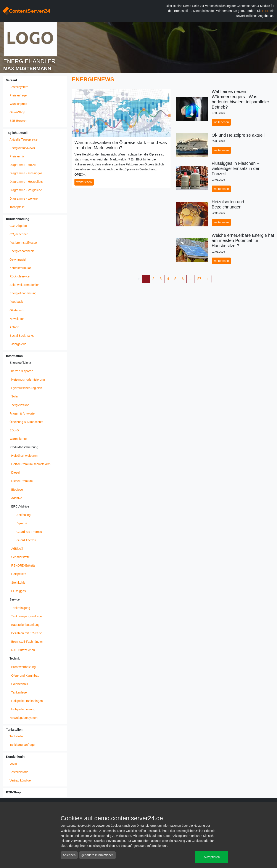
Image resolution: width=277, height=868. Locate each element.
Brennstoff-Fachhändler (27, 642)
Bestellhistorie (19, 772)
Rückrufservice (20, 276)
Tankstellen (14, 730)
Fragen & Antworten (23, 413)
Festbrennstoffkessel (23, 243)
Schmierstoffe (20, 557)
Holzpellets (19, 574)
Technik (15, 658)
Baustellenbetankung (25, 625)
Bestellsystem (19, 87)
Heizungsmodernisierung (28, 380)
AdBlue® (17, 549)
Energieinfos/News (22, 148)
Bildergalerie (18, 344)
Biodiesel (17, 490)
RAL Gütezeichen (23, 650)
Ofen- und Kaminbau (25, 676)
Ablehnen (69, 855)
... (191, 279)
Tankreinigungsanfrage (27, 616)
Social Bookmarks (22, 336)
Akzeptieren (212, 857)
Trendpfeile (17, 207)
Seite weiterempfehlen (25, 285)
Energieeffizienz (20, 363)
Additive (17, 498)
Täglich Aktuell (17, 133)
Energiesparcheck (22, 251)
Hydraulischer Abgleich (27, 388)
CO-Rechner (19, 234)
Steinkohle (18, 583)
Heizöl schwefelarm (24, 456)
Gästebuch (17, 310)
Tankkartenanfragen (23, 745)
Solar (15, 396)
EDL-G (14, 430)
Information (14, 356)
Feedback (16, 302)
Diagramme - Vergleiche (26, 190)
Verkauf (12, 80)
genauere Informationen (97, 855)
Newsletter (17, 319)
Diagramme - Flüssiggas (26, 173)
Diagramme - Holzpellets (26, 182)
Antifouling (23, 515)
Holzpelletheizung (23, 709)
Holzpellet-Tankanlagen (27, 701)
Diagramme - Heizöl (23, 165)
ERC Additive (20, 506)
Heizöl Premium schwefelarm (31, 464)
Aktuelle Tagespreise (23, 139)
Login (13, 764)
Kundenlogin (15, 757)
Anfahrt (14, 327)
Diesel (15, 472)
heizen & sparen (22, 371)
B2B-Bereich (18, 121)
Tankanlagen (20, 692)
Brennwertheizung (23, 667)
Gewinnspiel (18, 259)
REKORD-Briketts (23, 565)
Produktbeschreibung (24, 447)
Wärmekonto (18, 439)
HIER (266, 11)
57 (199, 279)
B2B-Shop (13, 792)
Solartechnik (20, 684)
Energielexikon (19, 405)
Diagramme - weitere (24, 199)
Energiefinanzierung (23, 293)
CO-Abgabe (18, 226)
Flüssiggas (19, 591)
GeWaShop (17, 112)
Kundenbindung (18, 219)
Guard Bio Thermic (29, 532)
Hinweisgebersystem (23, 718)
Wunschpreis (18, 104)
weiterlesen (84, 182)
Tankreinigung (21, 608)
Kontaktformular (20, 268)
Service (15, 599)
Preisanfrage (18, 95)
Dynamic (22, 523)
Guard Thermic (27, 540)
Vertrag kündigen (21, 780)
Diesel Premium (22, 481)
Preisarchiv (17, 156)
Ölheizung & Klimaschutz (26, 422)
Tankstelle (16, 736)
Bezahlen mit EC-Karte (27, 633)
